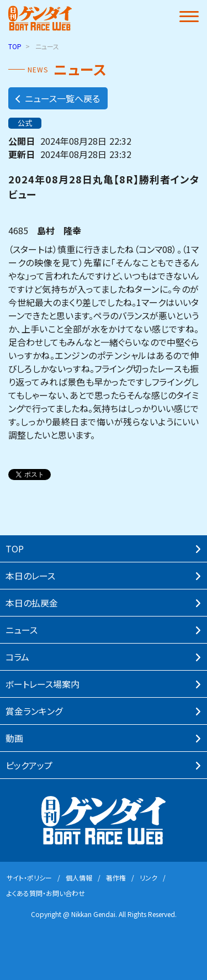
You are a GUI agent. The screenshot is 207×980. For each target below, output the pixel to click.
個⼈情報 (79, 878)
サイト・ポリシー (29, 878)
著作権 (116, 878)
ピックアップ (29, 765)
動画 (14, 738)
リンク (148, 878)
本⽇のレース (30, 576)
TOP (15, 46)
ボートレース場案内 (43, 684)
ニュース (22, 630)
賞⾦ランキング (34, 711)
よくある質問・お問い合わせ (46, 893)
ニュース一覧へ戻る (57, 98)
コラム (17, 657)
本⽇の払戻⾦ (32, 603)
